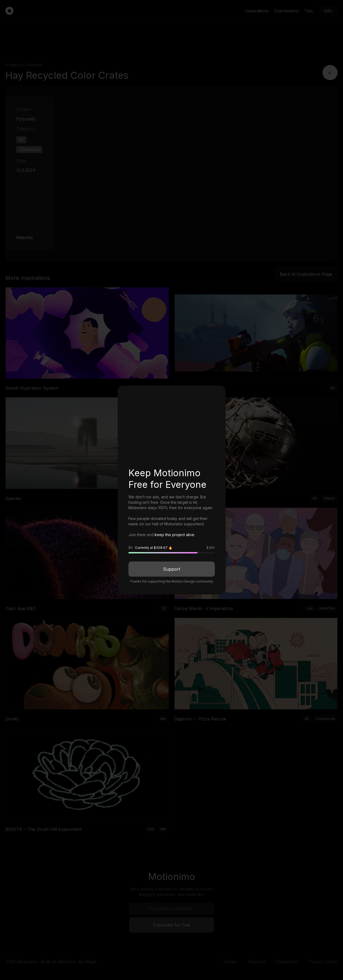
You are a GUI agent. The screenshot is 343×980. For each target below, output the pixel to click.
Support (171, 569)
